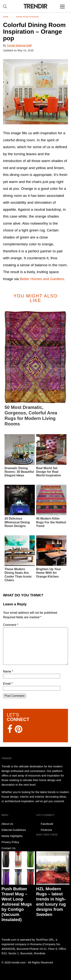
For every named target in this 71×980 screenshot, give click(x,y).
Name (8, 671)
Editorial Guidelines (14, 830)
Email (8, 684)
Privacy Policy (10, 842)
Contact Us (9, 848)
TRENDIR (36, 6)
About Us (7, 824)
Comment (11, 625)
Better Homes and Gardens (42, 279)
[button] (35, 92)
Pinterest (44, 830)
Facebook (45, 824)
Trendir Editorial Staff (19, 45)
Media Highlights (12, 836)
